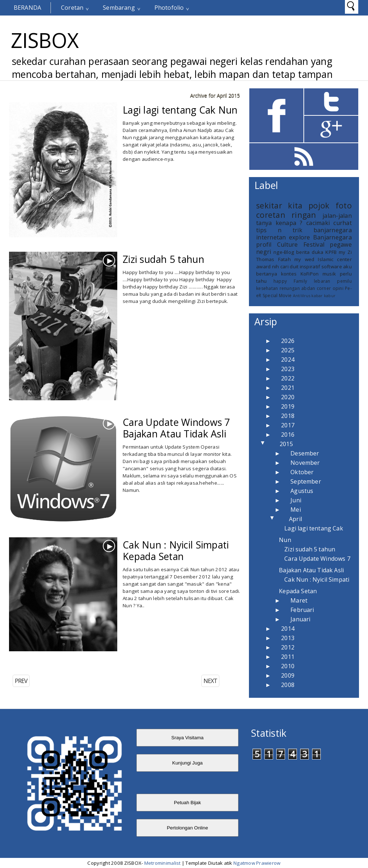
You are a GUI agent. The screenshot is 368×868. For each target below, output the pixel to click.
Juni (296, 500)
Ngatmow (244, 863)
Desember (305, 453)
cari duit (289, 266)
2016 (288, 435)
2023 (288, 369)
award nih (268, 266)
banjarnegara (333, 230)
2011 (288, 657)
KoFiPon (310, 274)
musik (329, 274)
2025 (288, 350)
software (332, 266)
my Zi (345, 252)
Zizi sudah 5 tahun (163, 259)
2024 (288, 360)
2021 (288, 388)
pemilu (344, 281)
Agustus (302, 491)
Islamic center (335, 259)
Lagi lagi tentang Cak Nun (180, 110)
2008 (288, 685)
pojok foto (330, 205)
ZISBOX (45, 40)
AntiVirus (302, 296)
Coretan (72, 8)
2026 (288, 341)
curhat (343, 223)
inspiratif (310, 266)
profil (264, 244)
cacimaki (318, 223)
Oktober (302, 472)
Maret (299, 600)
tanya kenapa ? (279, 223)
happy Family (290, 281)
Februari (302, 610)
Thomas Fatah (273, 259)
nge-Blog (284, 252)
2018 (288, 416)
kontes (289, 274)
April (295, 519)
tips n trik (279, 230)
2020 (288, 397)
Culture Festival (301, 244)
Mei (295, 510)
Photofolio (169, 8)
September (306, 481)
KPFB (331, 252)
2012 (288, 647)
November (305, 463)
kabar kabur (323, 296)
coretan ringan (286, 215)
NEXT (210, 681)
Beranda (27, 8)
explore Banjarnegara (320, 237)
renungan (290, 288)
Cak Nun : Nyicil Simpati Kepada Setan (176, 551)
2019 (288, 406)
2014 (288, 629)
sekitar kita (279, 205)
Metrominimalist (163, 863)
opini (338, 288)
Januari (300, 619)
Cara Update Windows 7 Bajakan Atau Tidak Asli (176, 428)
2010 (288, 666)
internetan (271, 237)
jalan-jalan (337, 216)
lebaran (322, 281)
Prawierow (268, 863)
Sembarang (119, 8)
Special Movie (277, 296)
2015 (286, 444)
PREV (21, 681)
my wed (304, 259)
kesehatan (267, 288)
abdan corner (316, 288)
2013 (288, 638)
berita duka (310, 252)
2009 (288, 675)
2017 (288, 425)
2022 (288, 378)
